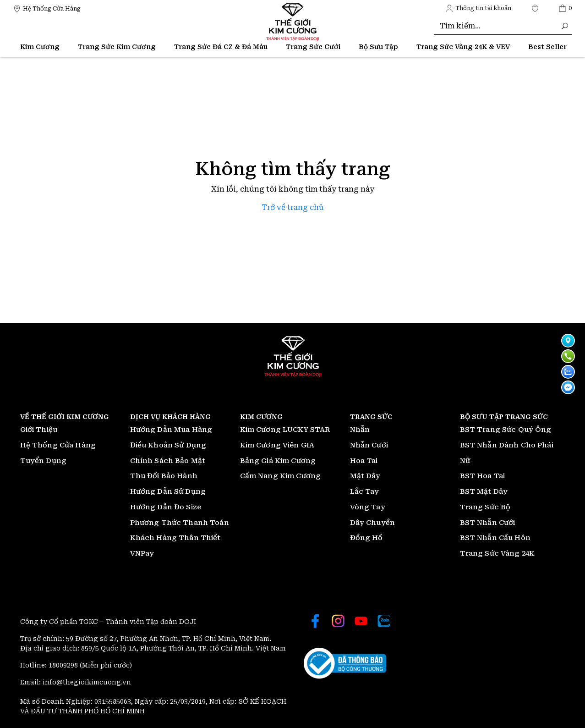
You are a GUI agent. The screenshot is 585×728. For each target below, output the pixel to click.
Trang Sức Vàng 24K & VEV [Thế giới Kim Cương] (463, 47)
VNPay (142, 553)
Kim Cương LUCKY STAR (285, 430)
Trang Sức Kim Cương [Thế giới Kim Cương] (117, 47)
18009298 (64, 665)
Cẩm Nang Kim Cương (281, 476)
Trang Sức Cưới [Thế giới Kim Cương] (313, 47)
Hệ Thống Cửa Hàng (58, 445)
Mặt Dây (365, 476)
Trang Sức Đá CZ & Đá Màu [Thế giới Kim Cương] (221, 47)
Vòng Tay (368, 507)
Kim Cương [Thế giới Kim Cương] (40, 47)
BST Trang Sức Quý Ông (506, 430)
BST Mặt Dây (484, 491)
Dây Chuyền (373, 523)
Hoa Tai (364, 461)
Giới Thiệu (39, 430)
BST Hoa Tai (483, 476)
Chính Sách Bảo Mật (168, 461)
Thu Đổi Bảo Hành (164, 476)
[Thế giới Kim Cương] (47, 8)
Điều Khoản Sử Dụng (168, 445)
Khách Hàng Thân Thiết (175, 538)
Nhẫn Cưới (369, 445)
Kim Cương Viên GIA (277, 445)
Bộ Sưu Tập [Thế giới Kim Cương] (378, 47)
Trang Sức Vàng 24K (498, 553)
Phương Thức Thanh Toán (180, 523)
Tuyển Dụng (44, 461)
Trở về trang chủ (292, 207)
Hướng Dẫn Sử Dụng (168, 491)
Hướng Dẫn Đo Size (166, 507)
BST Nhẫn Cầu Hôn (495, 538)
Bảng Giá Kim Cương (278, 461)
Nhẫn (360, 430)
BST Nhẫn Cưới (488, 523)
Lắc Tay (365, 491)
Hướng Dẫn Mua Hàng (171, 430)
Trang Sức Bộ (485, 507)
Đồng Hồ (366, 538)
